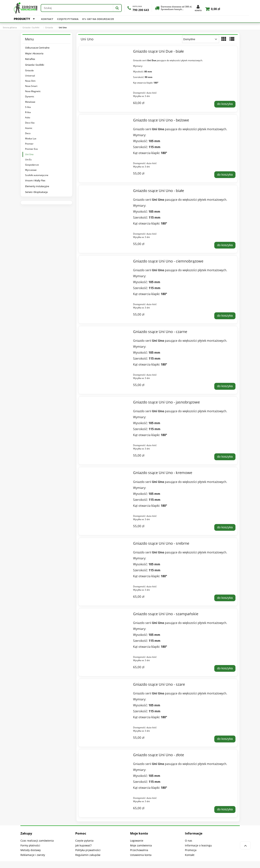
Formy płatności (30, 845)
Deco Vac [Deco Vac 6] (30, 123)
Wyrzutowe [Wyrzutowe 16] (31, 170)
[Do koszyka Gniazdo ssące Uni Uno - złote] (225, 809)
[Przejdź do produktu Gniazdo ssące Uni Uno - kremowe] (105, 474)
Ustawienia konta (141, 855)
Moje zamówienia (141, 845)
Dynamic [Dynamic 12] (30, 96)
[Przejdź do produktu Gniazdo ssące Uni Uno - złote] (105, 756)
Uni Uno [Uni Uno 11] (29, 154)
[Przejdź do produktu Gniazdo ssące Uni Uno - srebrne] (105, 544)
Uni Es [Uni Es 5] (28, 160)
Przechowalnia (139, 850)
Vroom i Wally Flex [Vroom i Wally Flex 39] (35, 180)
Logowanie (137, 841)
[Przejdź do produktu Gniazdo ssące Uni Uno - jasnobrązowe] (105, 403)
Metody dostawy (31, 850)
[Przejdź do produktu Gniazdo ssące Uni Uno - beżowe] (105, 121)
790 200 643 (141, 10)
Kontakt (47, 19)
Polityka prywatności (88, 850)
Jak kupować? (83, 845)
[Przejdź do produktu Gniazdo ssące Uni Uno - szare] (105, 685)
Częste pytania (68, 19)
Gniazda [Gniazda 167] (29, 70)
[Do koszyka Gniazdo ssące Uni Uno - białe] (225, 245)
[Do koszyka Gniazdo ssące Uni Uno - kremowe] (225, 527)
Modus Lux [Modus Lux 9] (31, 138)
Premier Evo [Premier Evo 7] (31, 149)
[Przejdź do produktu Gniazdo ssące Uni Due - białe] (105, 52)
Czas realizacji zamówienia (37, 841)
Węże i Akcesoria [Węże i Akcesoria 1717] (34, 53)
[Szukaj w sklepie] (77, 8)
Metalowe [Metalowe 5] (30, 102)
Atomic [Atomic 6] (29, 128)
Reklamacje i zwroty (33, 855)
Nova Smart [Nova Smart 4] (31, 86)
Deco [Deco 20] (28, 133)
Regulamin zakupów (88, 855)
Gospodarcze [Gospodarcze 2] (32, 165)
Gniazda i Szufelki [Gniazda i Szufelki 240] (35, 65)
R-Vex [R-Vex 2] (28, 112)
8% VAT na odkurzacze (98, 19)
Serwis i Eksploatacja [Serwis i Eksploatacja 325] (36, 192)
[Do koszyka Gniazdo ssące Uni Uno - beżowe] (225, 175)
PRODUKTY (24, 19)
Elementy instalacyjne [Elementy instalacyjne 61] (37, 186)
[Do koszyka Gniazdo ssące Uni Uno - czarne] (225, 386)
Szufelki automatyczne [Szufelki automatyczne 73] (37, 175)
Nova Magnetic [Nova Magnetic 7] (33, 91)
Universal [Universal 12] (30, 76)
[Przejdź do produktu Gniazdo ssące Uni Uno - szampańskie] (105, 615)
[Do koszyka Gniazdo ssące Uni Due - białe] (225, 104)
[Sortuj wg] (201, 39)
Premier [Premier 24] (29, 144)
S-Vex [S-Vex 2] (28, 107)
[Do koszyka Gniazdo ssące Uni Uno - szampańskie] (225, 668)
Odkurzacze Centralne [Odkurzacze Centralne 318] (37, 48)
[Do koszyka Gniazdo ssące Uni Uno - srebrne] (225, 598)
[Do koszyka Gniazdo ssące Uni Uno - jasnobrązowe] (225, 457)
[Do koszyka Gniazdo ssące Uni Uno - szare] (225, 739)
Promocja (191, 850)
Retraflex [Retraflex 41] (30, 59)
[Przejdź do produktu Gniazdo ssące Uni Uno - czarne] (105, 333)
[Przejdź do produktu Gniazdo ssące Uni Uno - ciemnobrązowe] (105, 262)
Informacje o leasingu (198, 845)
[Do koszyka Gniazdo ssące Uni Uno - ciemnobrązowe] (225, 316)
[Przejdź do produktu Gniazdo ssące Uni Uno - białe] (105, 192)
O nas (189, 841)
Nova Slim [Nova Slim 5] (30, 81)
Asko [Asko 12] (28, 117)
